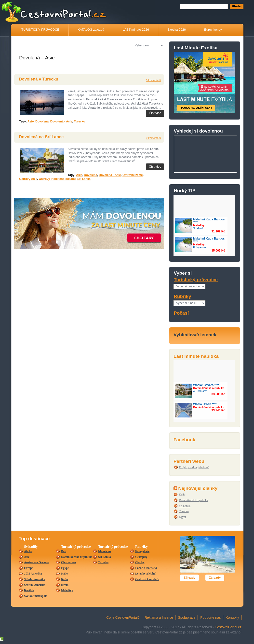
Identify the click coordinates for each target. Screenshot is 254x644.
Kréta (65, 585)
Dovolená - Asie (61, 121)
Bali (64, 551)
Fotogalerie (142, 551)
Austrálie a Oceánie (36, 562)
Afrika (28, 551)
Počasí (181, 313)
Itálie (64, 574)
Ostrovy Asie (28, 179)
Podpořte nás (210, 617)
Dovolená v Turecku (39, 79)
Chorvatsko (68, 562)
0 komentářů (154, 80)
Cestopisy (141, 557)
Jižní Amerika (33, 574)
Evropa (29, 568)
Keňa (182, 495)
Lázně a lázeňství (146, 568)
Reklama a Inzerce (159, 617)
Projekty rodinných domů (194, 467)
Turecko (184, 511)
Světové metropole (36, 596)
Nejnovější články (198, 488)
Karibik (29, 590)
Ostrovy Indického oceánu (57, 179)
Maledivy (67, 590)
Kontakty (232, 617)
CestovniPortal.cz (228, 627)
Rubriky (182, 296)
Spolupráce (187, 617)
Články (140, 562)
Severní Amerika (35, 585)
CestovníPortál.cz (74, 14)
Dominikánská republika (193, 500)
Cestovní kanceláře (147, 579)
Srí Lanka (185, 506)
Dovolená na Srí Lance (41, 137)
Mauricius (105, 551)
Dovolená (42, 121)
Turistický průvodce (196, 280)
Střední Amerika (35, 579)
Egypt (182, 517)
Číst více (155, 113)
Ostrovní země (133, 175)
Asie (31, 121)
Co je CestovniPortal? (123, 617)
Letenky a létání (145, 574)
